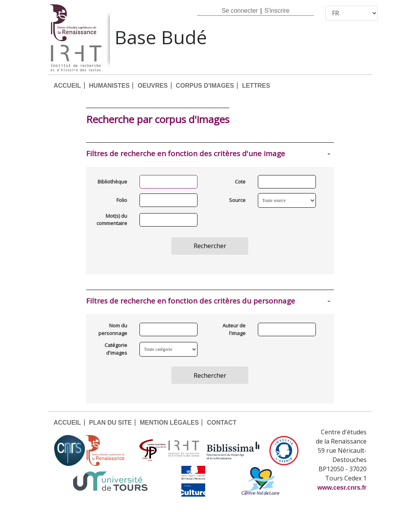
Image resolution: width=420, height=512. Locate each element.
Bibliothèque (112, 182)
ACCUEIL (67, 86)
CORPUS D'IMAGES (205, 86)
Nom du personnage (113, 329)
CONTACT (222, 423)
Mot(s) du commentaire (113, 220)
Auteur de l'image (234, 329)
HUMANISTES (110, 86)
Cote (240, 182)
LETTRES (256, 86)
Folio (122, 200)
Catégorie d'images (116, 349)
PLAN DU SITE (110, 423)
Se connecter (240, 11)
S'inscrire (277, 11)
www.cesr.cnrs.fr (342, 488)
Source (237, 200)
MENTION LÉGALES (169, 423)
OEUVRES (153, 86)
